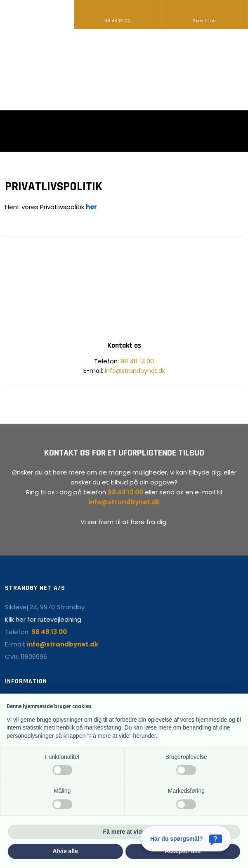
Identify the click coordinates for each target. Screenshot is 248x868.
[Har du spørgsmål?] (186, 839)
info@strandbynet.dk (135, 371)
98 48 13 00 (137, 361)
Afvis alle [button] (65, 851)
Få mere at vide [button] (124, 832)
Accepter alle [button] (183, 851)
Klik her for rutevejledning (43, 619)
